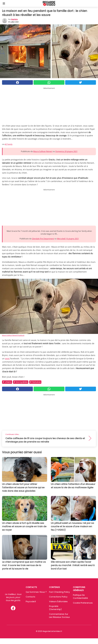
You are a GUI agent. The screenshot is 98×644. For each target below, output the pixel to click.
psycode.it (31, 601)
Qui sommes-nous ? (36, 592)
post (7, 358)
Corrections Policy (58, 597)
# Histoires (35, 382)
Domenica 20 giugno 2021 (66, 151)
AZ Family (9, 144)
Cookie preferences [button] (83, 603)
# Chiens (7, 382)
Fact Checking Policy (59, 592)
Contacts (30, 597)
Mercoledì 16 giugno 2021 (68, 239)
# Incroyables (21, 382)
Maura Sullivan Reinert (43, 151)
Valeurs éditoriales (58, 601)
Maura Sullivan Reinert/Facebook (13, 335)
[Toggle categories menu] (4, 3)
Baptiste (14, 19)
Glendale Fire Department (43, 239)
